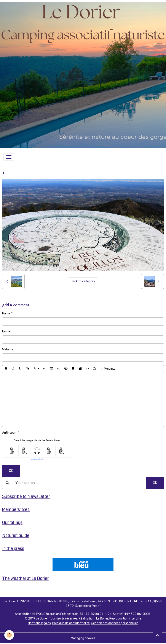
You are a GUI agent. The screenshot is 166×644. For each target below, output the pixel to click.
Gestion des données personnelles (115, 623)
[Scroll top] (157, 635)
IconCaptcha (36, 459)
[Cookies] (9, 635)
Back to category (83, 281)
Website (8, 349)
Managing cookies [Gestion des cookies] (83, 638)
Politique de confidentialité (71, 623)
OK (11, 471)
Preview (108, 369)
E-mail (7, 331)
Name (6, 313)
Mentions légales (39, 623)
